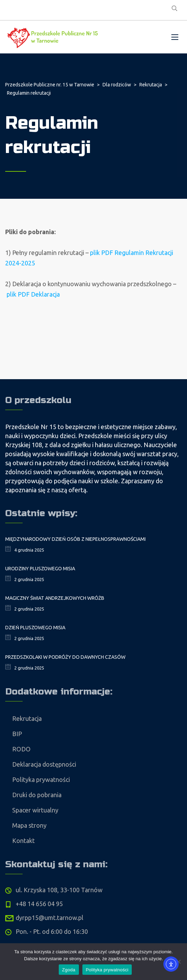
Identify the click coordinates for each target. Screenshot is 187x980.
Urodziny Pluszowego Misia (40, 569)
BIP (17, 734)
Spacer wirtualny (35, 810)
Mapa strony (29, 825)
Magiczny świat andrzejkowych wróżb (55, 598)
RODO (21, 749)
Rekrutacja (27, 718)
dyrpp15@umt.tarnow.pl (50, 918)
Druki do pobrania (37, 795)
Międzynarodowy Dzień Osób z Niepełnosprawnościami (75, 539)
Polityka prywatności (41, 779)
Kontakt (23, 841)
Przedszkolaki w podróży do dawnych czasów (65, 657)
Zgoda (69, 970)
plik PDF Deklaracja (33, 294)
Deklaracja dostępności (44, 764)
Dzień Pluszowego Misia (35, 628)
